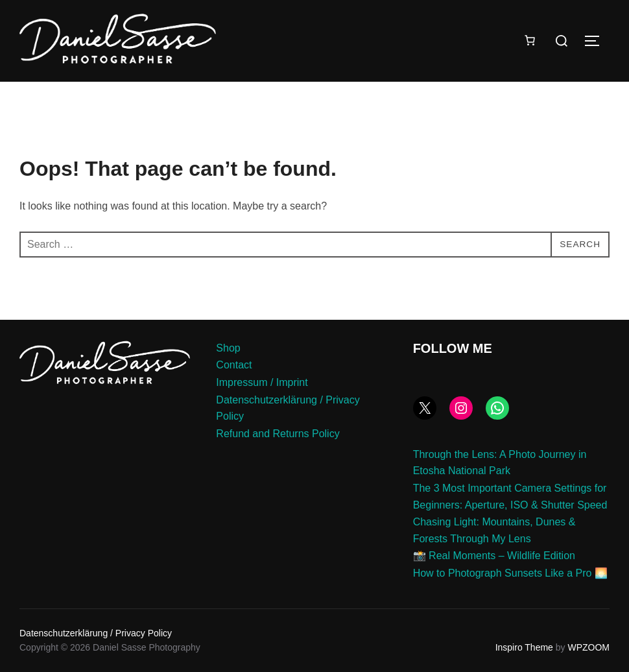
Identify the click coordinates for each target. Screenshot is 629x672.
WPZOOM (588, 647)
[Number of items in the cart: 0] (530, 40)
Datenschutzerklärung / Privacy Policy (96, 633)
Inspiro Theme (524, 647)
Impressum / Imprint (262, 382)
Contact (234, 365)
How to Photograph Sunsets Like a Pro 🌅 (510, 573)
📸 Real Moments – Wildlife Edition (494, 556)
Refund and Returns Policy (278, 434)
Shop (228, 348)
